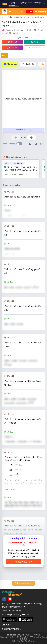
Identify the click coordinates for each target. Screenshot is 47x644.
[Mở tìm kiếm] (22, 12)
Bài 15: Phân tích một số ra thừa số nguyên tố (30, 17)
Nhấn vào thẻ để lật (24, 130)
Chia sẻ (12, 42)
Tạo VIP (30, 12)
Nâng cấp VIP (24, 562)
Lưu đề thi (35, 48)
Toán (10, 17)
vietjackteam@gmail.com (18, 614)
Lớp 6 (4, 17)
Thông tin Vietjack (12, 629)
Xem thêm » (10, 489)
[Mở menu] (10, 12)
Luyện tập (28, 64)
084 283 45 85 (14, 611)
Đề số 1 (4, 56)
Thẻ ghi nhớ (10, 64)
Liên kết (6, 625)
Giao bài (12, 48)
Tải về (35, 42)
